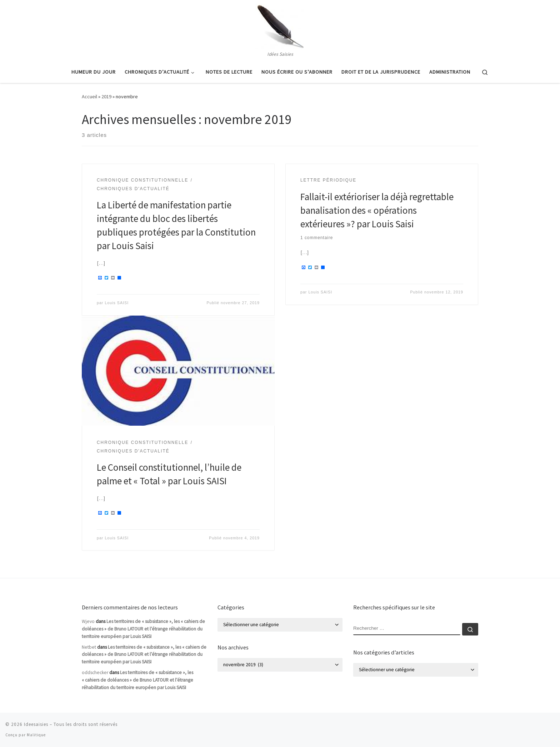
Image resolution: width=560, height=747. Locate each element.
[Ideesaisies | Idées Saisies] (280, 25)
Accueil (89, 97)
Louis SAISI (117, 303)
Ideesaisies (36, 724)
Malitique (36, 735)
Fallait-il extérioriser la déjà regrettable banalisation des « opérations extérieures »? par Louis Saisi (377, 210)
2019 (106, 97)
